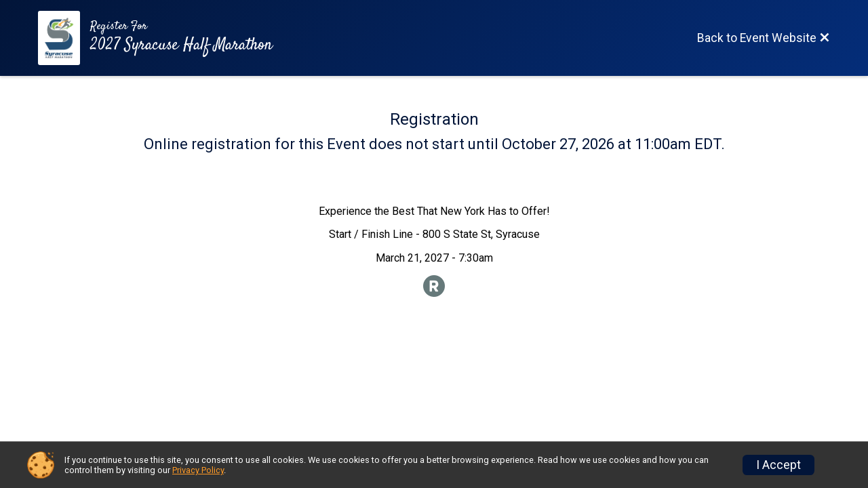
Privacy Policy (198, 470)
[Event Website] (64, 38)
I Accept (778, 465)
